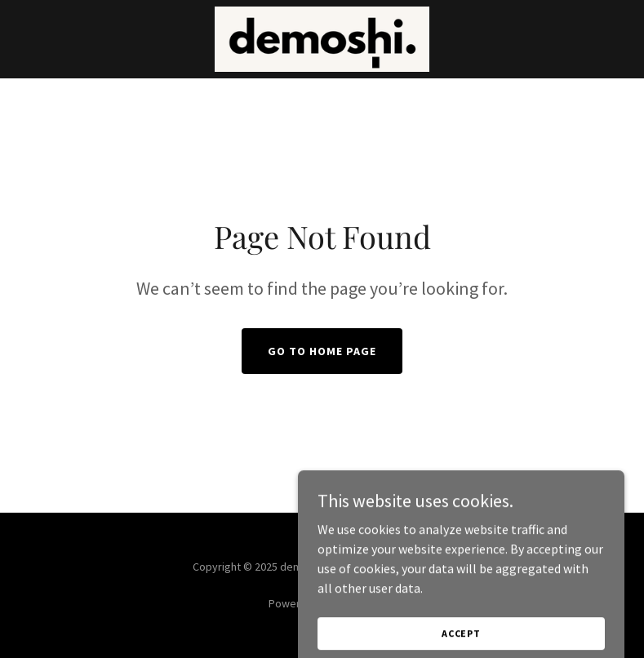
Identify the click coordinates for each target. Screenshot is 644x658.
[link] (322, 39)
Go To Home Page (322, 351)
